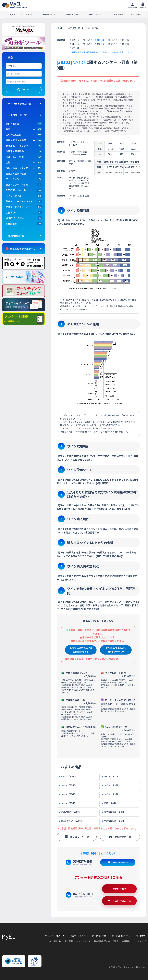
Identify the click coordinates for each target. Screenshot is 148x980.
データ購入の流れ (73, 14)
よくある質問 (118, 14)
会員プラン (30, 14)
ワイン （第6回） (68, 785)
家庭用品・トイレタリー (18, 146)
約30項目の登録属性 (79, 185)
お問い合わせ (136, 14)
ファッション (12, 179)
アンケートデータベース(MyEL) (15, 5)
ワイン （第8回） (68, 776)
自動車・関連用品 (15, 151)
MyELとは (14, 14)
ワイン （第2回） (68, 803)
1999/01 (75, 48)
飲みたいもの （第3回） (71, 821)
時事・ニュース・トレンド (19, 201)
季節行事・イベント (16, 190)
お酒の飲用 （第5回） (70, 812)
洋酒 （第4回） (110, 803)
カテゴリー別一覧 (17, 115)
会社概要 (69, 941)
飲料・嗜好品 (92, 28)
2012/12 (87, 44)
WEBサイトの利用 (15, 218)
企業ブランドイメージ (17, 207)
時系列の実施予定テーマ (23, 249)
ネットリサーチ (83, 941)
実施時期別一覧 (16, 236)
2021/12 (100, 40)
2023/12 (87, 40)
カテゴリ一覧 (74, 28)
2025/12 (75, 40)
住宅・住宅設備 (14, 135)
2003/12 (125, 44)
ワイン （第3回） (111, 794)
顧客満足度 (11, 224)
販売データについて (50, 14)
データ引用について (96, 14)
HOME (60, 28)
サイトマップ (140, 941)
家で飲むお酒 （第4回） (114, 812)
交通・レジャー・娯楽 (17, 185)
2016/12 (125, 40)
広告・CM (11, 212)
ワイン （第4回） (68, 794)
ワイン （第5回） (111, 785)
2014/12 (75, 44)
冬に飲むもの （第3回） (114, 821)
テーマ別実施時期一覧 (20, 104)
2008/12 (112, 44)
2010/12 (100, 44)
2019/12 (112, 40)
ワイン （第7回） (111, 776)
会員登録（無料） (70, 80)
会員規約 (126, 941)
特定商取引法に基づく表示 (106, 941)
